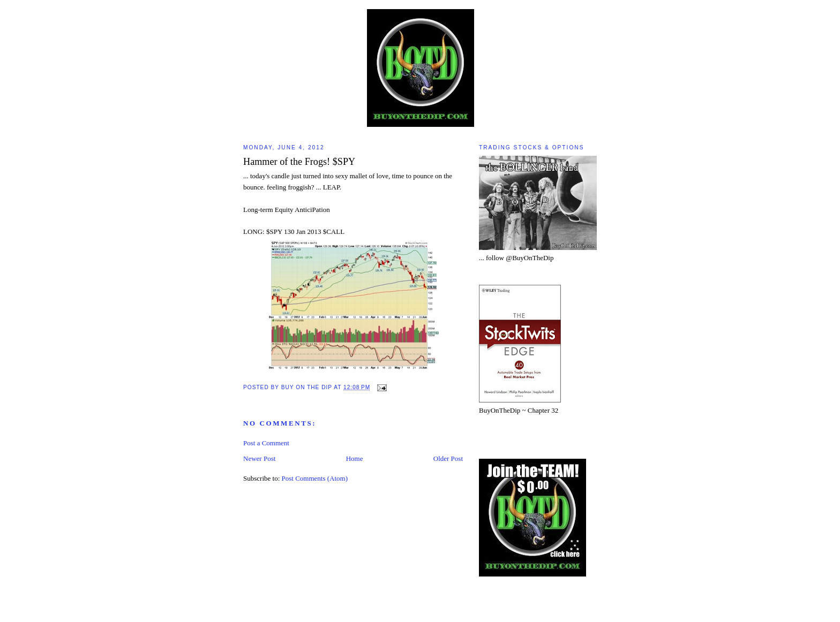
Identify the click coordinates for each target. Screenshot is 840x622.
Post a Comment (266, 443)
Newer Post (259, 458)
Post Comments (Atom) (315, 478)
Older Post (448, 458)
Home (355, 458)
